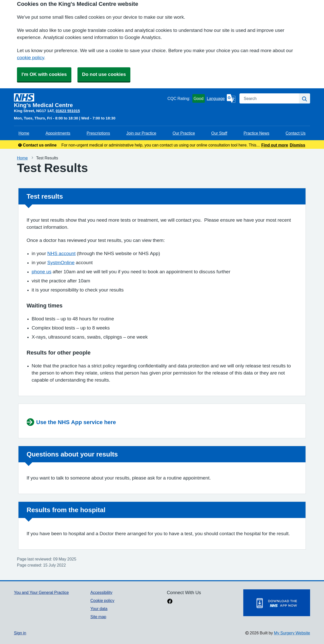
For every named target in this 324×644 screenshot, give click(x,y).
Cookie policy (102, 600)
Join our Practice (141, 133)
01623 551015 (68, 111)
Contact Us (296, 133)
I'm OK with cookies (44, 74)
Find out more (275, 145)
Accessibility (101, 592)
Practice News (256, 133)
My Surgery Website (292, 633)
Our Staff (219, 133)
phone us (42, 272)
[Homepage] (90, 101)
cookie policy (31, 58)
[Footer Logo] (277, 603)
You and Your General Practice (41, 592)
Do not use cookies (104, 74)
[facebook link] (170, 602)
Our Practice (184, 133)
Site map (98, 617)
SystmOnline (61, 263)
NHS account (62, 253)
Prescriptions (98, 133)
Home (24, 133)
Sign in (20, 633)
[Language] (221, 98)
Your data (99, 609)
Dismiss (297, 145)
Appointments (58, 133)
